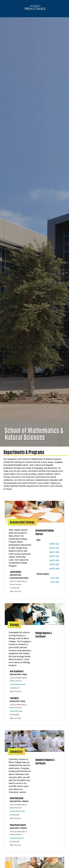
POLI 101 (55, 583)
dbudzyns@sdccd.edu (17, 816)
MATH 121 (54, 549)
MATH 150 (54, 557)
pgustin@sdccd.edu (17, 843)
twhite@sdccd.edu (16, 716)
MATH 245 (54, 565)
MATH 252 (54, 569)
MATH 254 (54, 573)
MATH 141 (54, 553)
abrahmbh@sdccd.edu (18, 689)
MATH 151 (54, 561)
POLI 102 (55, 587)
